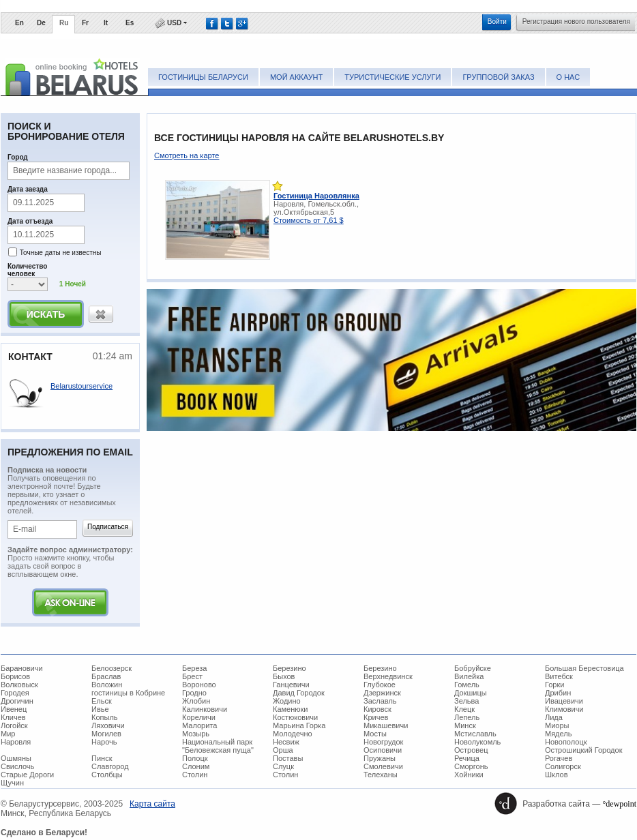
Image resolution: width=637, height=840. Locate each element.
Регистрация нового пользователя (576, 21)
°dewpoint (620, 804)
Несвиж (286, 742)
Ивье (100, 709)
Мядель (558, 734)
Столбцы (107, 775)
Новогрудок (383, 742)
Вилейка (469, 676)
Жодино (287, 701)
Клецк (464, 709)
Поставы (288, 758)
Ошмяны (16, 758)
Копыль (105, 717)
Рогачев (559, 758)
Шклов (557, 775)
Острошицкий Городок (583, 750)
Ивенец (14, 709)
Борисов (15, 676)
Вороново (199, 685)
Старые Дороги (27, 775)
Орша (283, 750)
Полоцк (195, 758)
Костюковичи (295, 717)
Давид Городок (299, 693)
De (41, 23)
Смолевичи (383, 766)
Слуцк (283, 766)
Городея (15, 693)
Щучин (12, 783)
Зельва (466, 701)
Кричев (376, 717)
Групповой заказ (498, 77)
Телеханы (381, 775)
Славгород (110, 766)
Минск (465, 725)
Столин (195, 775)
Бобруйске (473, 668)
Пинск (102, 758)
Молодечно (293, 734)
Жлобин (196, 701)
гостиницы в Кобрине (128, 693)
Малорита (199, 725)
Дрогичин (17, 701)
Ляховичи (108, 725)
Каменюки (291, 709)
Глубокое (380, 685)
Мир (8, 734)
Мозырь (196, 734)
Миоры (557, 725)
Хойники (469, 775)
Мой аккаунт (296, 77)
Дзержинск (382, 693)
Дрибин (558, 693)
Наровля (16, 742)
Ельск (102, 701)
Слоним (196, 766)
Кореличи (199, 717)
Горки (554, 685)
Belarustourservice (82, 386)
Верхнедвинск (388, 676)
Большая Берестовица (584, 668)
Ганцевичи (291, 685)
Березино (290, 668)
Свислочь (17, 766)
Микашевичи (386, 725)
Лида (554, 717)
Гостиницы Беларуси (203, 77)
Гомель (467, 685)
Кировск (377, 709)
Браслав (106, 676)
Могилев (106, 734)
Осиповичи (383, 750)
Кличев (13, 717)
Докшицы (471, 693)
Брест (192, 676)
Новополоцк (566, 742)
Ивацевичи (564, 701)
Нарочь (104, 742)
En (19, 23)
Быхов (284, 676)
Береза (195, 668)
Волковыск (19, 685)
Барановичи (22, 668)
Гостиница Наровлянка (316, 196)
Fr (85, 23)
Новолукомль (477, 742)
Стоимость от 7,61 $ (309, 220)
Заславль (380, 701)
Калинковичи (205, 709)
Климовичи (564, 709)
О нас (568, 77)
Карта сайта (152, 804)
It (106, 23)
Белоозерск (112, 668)
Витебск (559, 676)
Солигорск (563, 766)
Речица (467, 758)
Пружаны (380, 758)
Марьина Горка (299, 725)
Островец (471, 750)
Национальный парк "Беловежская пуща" (218, 746)
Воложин (107, 685)
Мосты (375, 734)
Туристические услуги (392, 77)
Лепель (467, 717)
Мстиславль (475, 734)
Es (130, 23)
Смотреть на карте (187, 155)
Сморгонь (471, 766)
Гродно (194, 693)
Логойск (14, 725)
